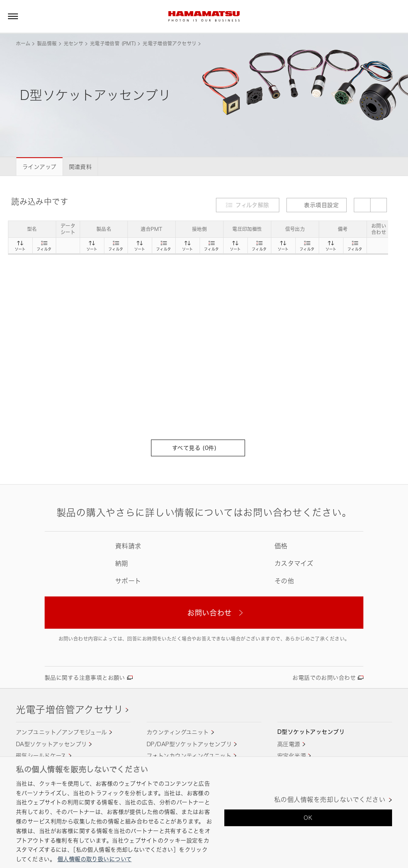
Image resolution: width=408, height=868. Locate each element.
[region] (204, 812)
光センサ (74, 44)
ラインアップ (39, 167)
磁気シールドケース (41, 756)
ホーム (23, 44)
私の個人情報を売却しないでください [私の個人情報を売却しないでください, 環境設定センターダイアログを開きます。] (330, 800)
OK (308, 818)
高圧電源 (289, 744)
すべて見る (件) (198, 448)
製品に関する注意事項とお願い (85, 677)
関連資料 (80, 167)
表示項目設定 (317, 205)
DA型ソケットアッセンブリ (51, 744)
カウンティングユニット (178, 732)
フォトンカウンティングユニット (189, 756)
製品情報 (47, 44)
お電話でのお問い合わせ (324, 677)
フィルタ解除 (252, 205)
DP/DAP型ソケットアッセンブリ (189, 744)
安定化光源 (292, 756)
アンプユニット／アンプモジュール (62, 732)
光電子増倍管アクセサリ (170, 44)
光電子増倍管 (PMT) (113, 44)
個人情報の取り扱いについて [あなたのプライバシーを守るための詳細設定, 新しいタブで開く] (94, 859)
